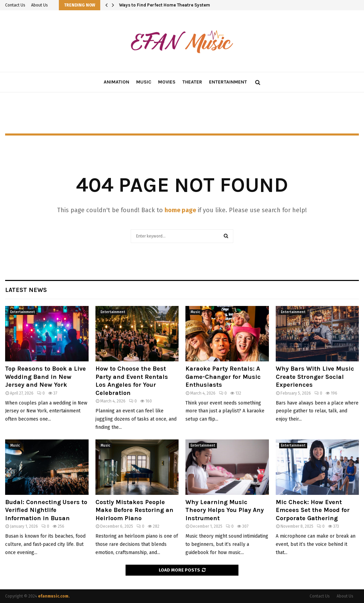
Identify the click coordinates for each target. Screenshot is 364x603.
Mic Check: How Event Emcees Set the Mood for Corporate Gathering (313, 510)
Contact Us (15, 5)
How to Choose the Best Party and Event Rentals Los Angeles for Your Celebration (132, 381)
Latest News (26, 290)
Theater (192, 82)
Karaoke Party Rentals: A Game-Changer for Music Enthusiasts (223, 377)
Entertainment (228, 82)
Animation (116, 82)
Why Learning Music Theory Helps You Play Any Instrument (225, 510)
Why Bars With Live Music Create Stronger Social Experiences (315, 377)
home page (180, 210)
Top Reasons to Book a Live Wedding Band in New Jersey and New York (45, 377)
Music (144, 82)
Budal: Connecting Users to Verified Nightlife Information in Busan (46, 510)
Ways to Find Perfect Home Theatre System (165, 5)
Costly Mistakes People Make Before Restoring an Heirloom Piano (134, 510)
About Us (40, 5)
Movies (167, 82)
